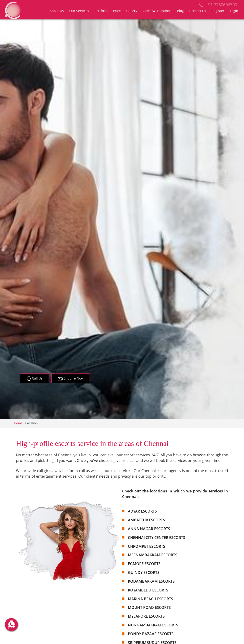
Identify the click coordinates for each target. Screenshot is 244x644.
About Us (57, 11)
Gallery (132, 11)
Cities (147, 11)
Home (18, 423)
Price (117, 11)
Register (218, 11)
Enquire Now (71, 378)
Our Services (79, 11)
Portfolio (101, 11)
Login (234, 11)
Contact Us (198, 11)
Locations (164, 11)
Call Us (35, 378)
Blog (180, 11)
